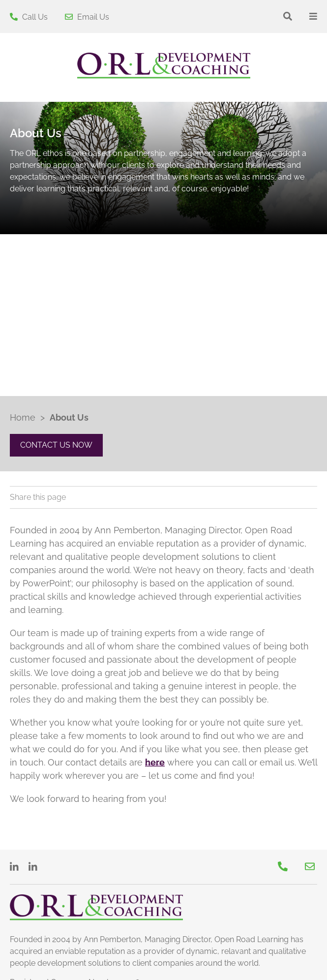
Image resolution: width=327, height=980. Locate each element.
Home (23, 417)
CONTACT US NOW (56, 445)
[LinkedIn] (15, 867)
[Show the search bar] (288, 16)
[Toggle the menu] (313, 16)
